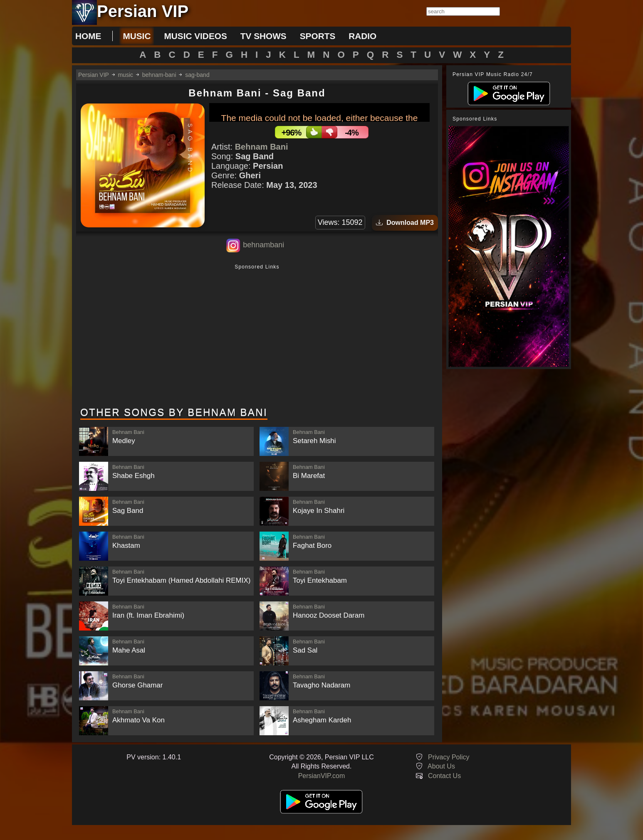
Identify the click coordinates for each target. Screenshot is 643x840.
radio (362, 36)
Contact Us (444, 776)
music (137, 36)
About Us (441, 766)
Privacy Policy (449, 757)
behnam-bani (159, 75)
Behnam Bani (262, 147)
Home (88, 36)
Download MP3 (405, 223)
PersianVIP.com (322, 776)
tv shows (263, 36)
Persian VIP (94, 75)
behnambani (263, 245)
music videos (195, 36)
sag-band (197, 75)
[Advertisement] (257, 336)
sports (318, 36)
